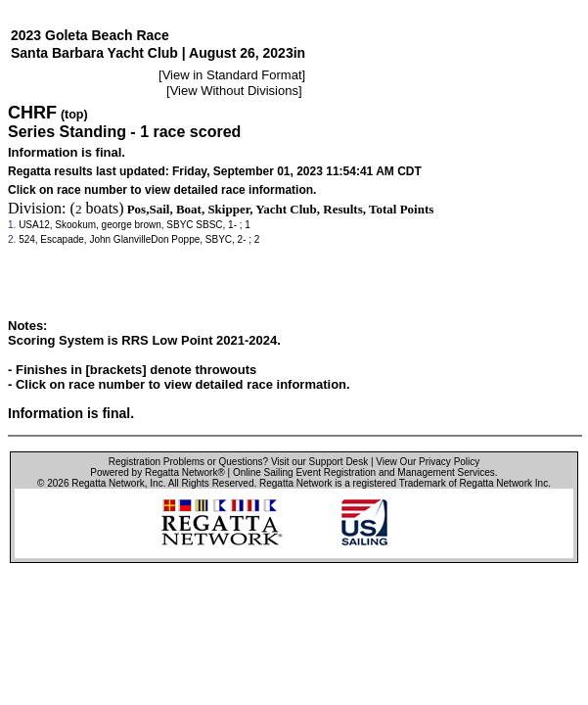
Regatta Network (108, 483)
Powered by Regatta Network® (157, 472)
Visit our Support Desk (319, 462)
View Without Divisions (234, 91)
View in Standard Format (232, 75)
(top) (74, 115)
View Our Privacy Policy (428, 462)
